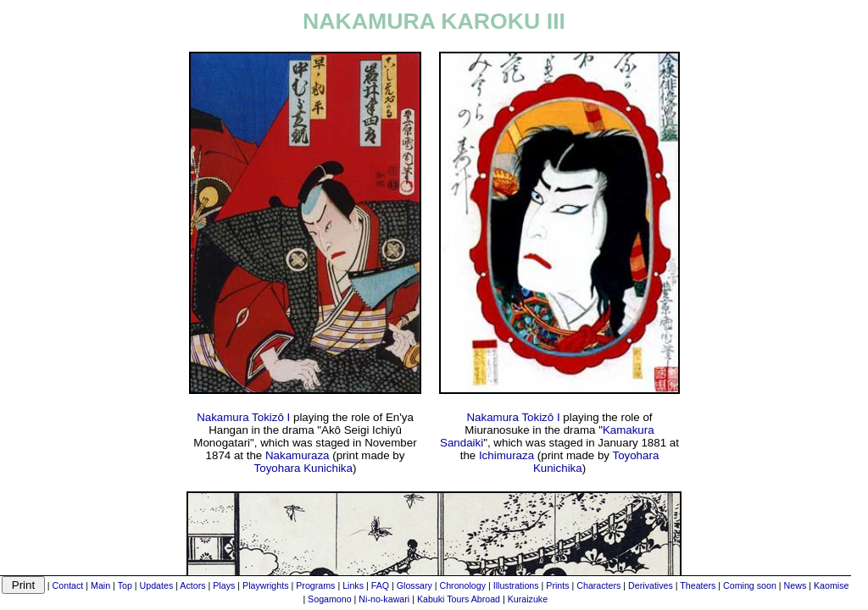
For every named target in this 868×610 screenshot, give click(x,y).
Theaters (698, 585)
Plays (224, 585)
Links (353, 585)
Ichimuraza (506, 455)
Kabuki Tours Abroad (459, 599)
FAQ (380, 585)
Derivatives (651, 585)
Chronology (463, 585)
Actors (192, 585)
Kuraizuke (528, 599)
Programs (315, 585)
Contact (68, 585)
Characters (598, 585)
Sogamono (330, 599)
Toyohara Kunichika (303, 468)
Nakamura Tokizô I (243, 417)
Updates (157, 585)
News (796, 585)
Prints (557, 585)
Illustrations (516, 585)
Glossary (415, 585)
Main (100, 585)
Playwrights (265, 585)
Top (125, 585)
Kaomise (831, 585)
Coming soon (750, 585)
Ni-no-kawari (384, 599)
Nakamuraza (298, 455)
